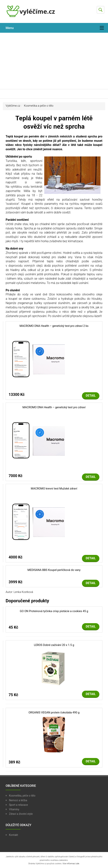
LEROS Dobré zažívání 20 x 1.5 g (54, 645)
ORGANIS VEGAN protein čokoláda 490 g (54, 712)
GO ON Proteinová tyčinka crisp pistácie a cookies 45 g (54, 611)
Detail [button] (91, 396)
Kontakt (13, 835)
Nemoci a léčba (18, 800)
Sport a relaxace (18, 805)
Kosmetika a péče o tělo (39, 106)
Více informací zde (71, 864)
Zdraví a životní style (21, 814)
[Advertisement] (54, 61)
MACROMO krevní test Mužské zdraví (54, 489)
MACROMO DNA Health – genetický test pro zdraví (54, 407)
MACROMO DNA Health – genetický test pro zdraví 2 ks (54, 326)
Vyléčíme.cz (13, 106)
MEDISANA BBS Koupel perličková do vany (54, 570)
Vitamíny (14, 809)
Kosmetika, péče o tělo (22, 796)
